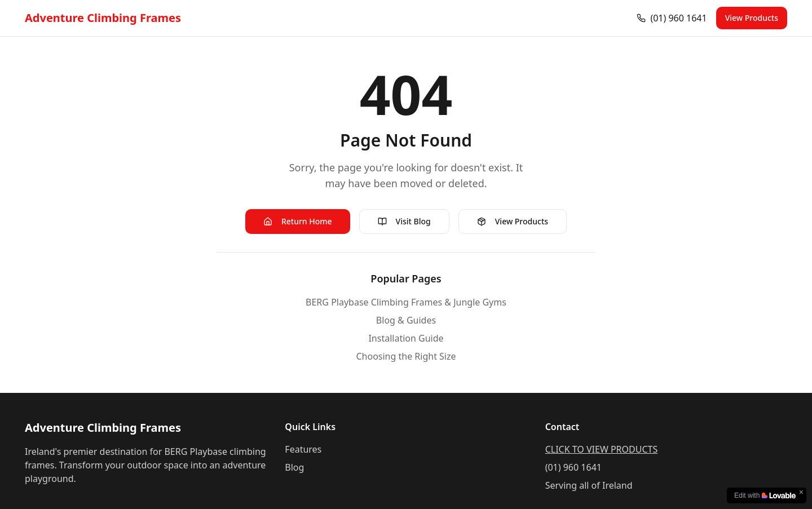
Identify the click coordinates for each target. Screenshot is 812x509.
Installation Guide (406, 338)
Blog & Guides (406, 320)
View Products (752, 18)
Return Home (298, 221)
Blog (294, 467)
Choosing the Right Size (406, 356)
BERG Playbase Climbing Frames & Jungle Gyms (406, 302)
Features (303, 449)
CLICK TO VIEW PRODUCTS (602, 449)
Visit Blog (404, 221)
